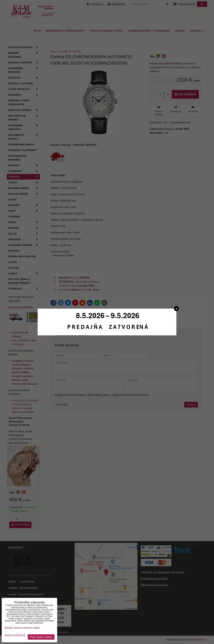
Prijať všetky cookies (41, 637)
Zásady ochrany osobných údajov (22, 628)
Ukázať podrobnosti (15, 635)
